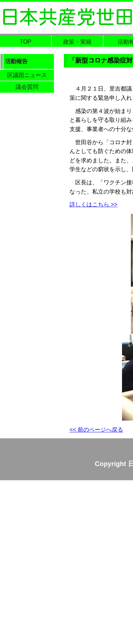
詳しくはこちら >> (93, 204)
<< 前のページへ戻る (96, 430)
